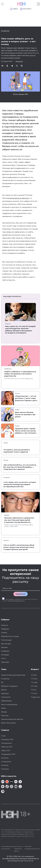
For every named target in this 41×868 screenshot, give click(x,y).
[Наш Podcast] (20, 787)
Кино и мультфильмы (9, 704)
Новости (8, 324)
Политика (5, 769)
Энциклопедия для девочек (12, 719)
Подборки (5, 651)
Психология (6, 697)
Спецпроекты (6, 743)
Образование (6, 701)
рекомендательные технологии (21, 861)
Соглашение (6, 762)
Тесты (3, 658)
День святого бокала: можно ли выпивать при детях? (25, 415)
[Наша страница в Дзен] (3, 787)
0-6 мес (34, 675)
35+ (2, 682)
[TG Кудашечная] (7, 782)
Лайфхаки (8, 369)
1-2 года (34, 682)
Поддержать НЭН (8, 754)
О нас (3, 736)
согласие (11, 599)
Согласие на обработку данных (19, 849)
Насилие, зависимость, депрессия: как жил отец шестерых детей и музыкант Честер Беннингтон (19, 520)
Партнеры (5, 662)
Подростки (35, 697)
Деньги (4, 690)
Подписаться (21, 594)
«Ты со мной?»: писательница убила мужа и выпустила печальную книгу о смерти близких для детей (19, 547)
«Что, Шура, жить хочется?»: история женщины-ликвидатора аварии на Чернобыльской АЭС (20, 484)
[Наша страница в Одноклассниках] (20, 782)
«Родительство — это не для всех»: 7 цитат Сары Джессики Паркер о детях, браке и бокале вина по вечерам (26, 398)
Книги (3, 708)
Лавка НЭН (6, 751)
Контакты (5, 758)
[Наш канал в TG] (3, 782)
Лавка (14, 9)
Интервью (7, 478)
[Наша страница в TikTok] (7, 787)
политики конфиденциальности (16, 601)
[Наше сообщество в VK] (16, 782)
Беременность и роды (10, 636)
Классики (5, 716)
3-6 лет (34, 690)
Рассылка (26, 9)
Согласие (5, 765)
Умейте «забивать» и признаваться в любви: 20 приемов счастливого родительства (20, 374)
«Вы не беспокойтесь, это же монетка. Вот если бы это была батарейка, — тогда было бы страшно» (20, 467)
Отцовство (5, 31)
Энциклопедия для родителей (13, 675)
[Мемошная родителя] (11, 782)
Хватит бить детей (8, 723)
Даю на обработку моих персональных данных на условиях (20, 600)
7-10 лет (34, 693)
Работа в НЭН (7, 747)
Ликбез (17, 410)
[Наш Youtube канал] (16, 787)
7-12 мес (34, 679)
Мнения (17, 393)
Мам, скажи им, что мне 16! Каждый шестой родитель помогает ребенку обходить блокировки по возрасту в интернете (20, 330)
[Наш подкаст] (3, 792)
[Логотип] (21, 4)
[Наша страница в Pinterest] (11, 787)
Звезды (4, 712)
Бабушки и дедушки (9, 686)
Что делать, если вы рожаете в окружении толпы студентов (17, 451)
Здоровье (5, 693)
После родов (6, 640)
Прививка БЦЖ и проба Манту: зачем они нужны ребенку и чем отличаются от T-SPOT (26, 431)
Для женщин (6, 644)
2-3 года (34, 686)
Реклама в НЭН (7, 739)
